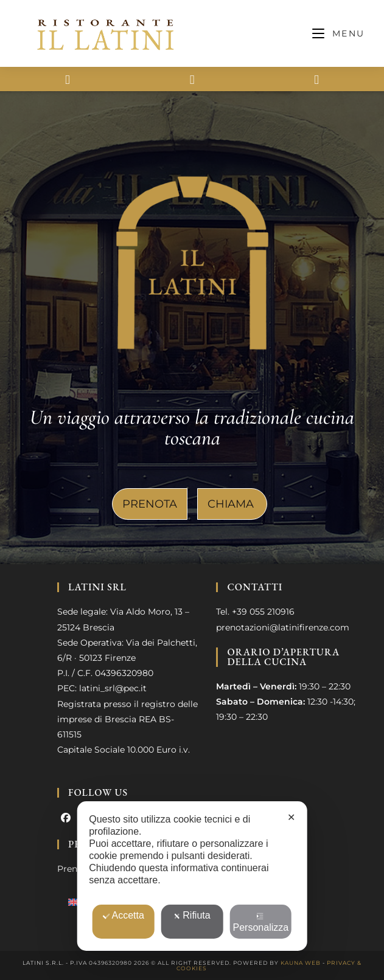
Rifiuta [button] (192, 915)
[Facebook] (66, 819)
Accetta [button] (123, 915)
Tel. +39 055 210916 (255, 612)
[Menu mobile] (338, 33)
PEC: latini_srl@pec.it (102, 688)
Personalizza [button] (261, 923)
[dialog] (192, 876)
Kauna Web (301, 963)
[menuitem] (74, 901)
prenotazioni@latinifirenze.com (283, 627)
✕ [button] (291, 817)
